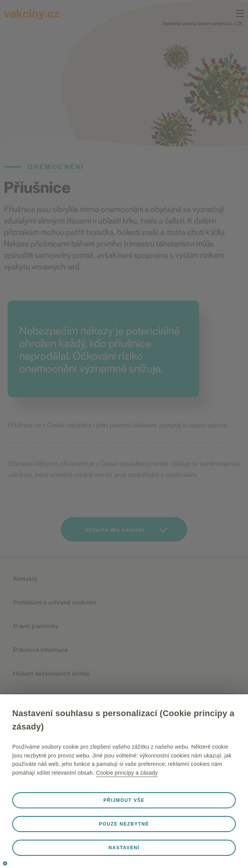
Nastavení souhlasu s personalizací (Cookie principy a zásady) (123, 720)
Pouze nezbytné (124, 824)
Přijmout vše (124, 800)
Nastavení (124, 848)
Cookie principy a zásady (127, 773)
